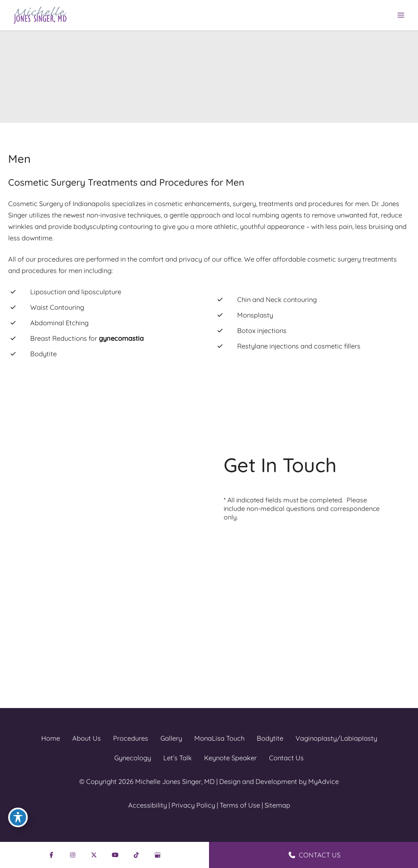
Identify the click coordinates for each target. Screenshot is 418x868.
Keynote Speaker (230, 758)
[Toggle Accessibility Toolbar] (18, 817)
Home (51, 738)
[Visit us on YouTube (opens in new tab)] (89, 575)
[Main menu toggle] (401, 15)
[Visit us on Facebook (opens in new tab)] (31, 575)
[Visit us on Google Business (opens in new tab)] (127, 575)
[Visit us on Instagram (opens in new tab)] (50, 575)
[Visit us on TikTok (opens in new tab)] (108, 575)
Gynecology (133, 758)
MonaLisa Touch (219, 738)
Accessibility (148, 805)
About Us (87, 738)
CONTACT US (315, 855)
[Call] (53, 553)
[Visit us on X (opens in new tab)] (69, 575)
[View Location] (33, 507)
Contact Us (286, 758)
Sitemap (277, 805)
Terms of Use (240, 805)
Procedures (131, 738)
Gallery (171, 738)
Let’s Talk (178, 758)
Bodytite (270, 738)
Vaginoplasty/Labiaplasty (336, 738)
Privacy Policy (193, 805)
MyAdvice (324, 781)
